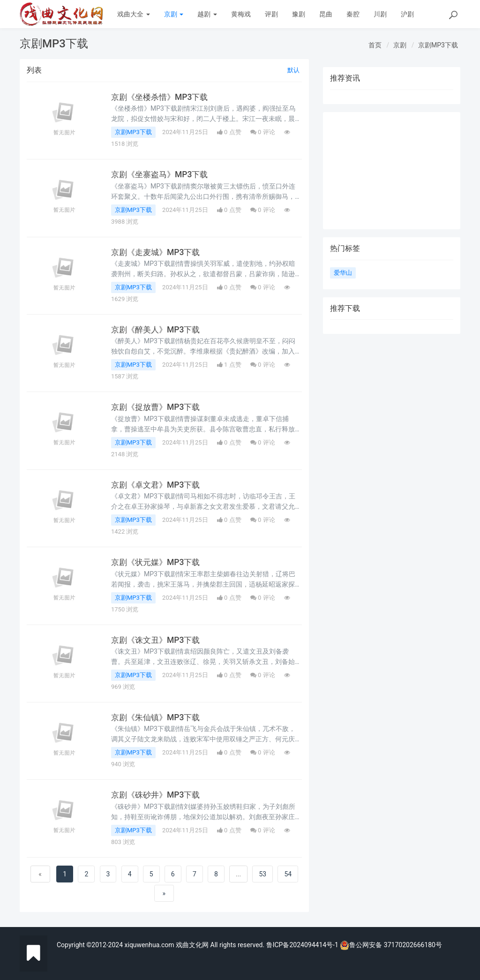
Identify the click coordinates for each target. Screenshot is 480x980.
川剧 (380, 14)
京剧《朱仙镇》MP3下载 (157, 717)
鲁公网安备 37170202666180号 (391, 945)
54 (288, 874)
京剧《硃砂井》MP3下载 (157, 795)
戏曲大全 (133, 14)
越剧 (207, 14)
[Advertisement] (392, 171)
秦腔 (353, 14)
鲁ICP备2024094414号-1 (303, 945)
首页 (375, 45)
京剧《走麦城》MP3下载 (157, 252)
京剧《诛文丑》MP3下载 (157, 640)
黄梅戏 (241, 14)
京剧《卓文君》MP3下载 (157, 485)
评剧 (271, 14)
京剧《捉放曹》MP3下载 (157, 407)
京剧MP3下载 (438, 45)
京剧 (174, 14)
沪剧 (407, 14)
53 (262, 874)
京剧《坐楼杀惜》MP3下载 (162, 97)
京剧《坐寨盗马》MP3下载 (162, 174)
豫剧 (299, 14)
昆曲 (326, 14)
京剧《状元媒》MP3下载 (157, 562)
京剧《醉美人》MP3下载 (157, 330)
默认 (293, 70)
